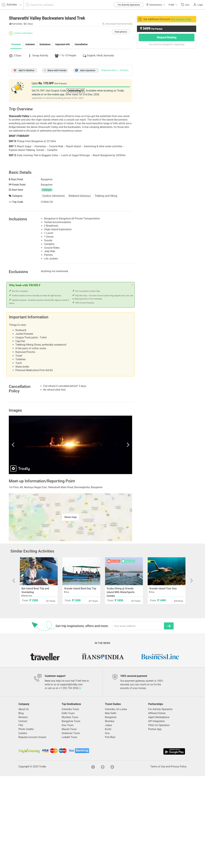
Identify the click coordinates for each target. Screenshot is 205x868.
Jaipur (109, 817)
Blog (21, 805)
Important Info (63, 103)
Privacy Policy (179, 858)
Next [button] (114, 537)
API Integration (156, 813)
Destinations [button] (156, 5)
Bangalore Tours (71, 813)
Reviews (23, 809)
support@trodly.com (71, 776)
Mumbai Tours (70, 809)
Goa (107, 825)
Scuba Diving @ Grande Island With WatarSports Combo (121, 684)
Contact (23, 813)
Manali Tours (69, 821)
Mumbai (110, 813)
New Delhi (111, 805)
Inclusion (30, 103)
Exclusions (45, 103)
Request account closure (32, 829)
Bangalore (111, 809)
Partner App (155, 821)
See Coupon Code (181, 19)
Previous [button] (27, 537)
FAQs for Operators (159, 817)
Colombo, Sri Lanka (116, 801)
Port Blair (110, 829)
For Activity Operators (129, 5)
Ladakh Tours (69, 829)
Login (198, 5)
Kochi (108, 821)
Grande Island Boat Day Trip (80, 680)
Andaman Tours (71, 825)
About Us (24, 801)
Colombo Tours (70, 801)
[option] (70, 537)
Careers (23, 825)
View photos (121, 90)
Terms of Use (158, 858)
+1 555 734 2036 (70, 780)
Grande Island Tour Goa (163, 680)
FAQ (21, 817)
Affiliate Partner (157, 805)
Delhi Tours (68, 805)
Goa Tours (68, 817)
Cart (185, 5)
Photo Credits (26, 821)
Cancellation (81, 103)
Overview (16, 103)
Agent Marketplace (159, 809)
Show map (70, 609)
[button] (173, 5)
